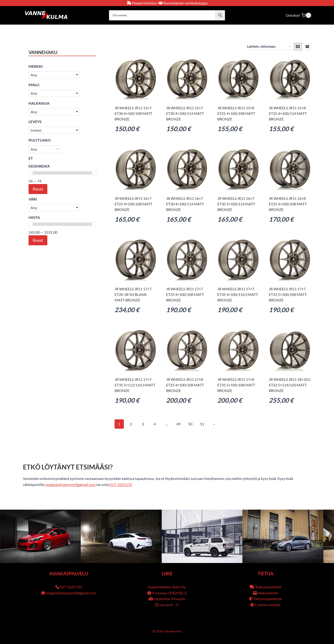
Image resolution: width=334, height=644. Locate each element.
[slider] (31, 173)
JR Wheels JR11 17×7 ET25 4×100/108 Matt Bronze (185, 294)
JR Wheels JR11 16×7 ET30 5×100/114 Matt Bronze (236, 204)
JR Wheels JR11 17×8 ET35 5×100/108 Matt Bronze (236, 385)
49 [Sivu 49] (178, 424)
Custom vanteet (268, 605)
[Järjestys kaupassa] (269, 47)
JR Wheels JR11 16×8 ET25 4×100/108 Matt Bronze (288, 204)
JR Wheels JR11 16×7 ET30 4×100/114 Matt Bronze (185, 204)
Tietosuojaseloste (268, 599)
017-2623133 (120, 484)
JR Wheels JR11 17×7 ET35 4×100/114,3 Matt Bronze (238, 294)
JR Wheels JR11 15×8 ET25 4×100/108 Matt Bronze (236, 113)
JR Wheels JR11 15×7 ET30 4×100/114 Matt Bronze (185, 113)
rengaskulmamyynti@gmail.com (70, 484)
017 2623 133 (71, 587)
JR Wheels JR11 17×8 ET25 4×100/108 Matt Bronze (185, 385)
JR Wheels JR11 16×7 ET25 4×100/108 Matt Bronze (133, 204)
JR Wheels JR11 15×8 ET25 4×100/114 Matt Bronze (288, 113)
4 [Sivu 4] (155, 424)
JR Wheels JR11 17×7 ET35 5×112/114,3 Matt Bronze (135, 385)
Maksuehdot (268, 593)
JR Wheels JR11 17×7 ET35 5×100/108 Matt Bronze (288, 294)
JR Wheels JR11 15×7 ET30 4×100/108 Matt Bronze (133, 113)
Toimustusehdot (268, 587)
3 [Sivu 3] (143, 424)
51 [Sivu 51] (202, 424)
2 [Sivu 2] (131, 424)
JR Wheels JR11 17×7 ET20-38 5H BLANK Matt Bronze (133, 294)
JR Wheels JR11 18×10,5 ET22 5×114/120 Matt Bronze (290, 385)
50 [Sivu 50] (190, 424)
